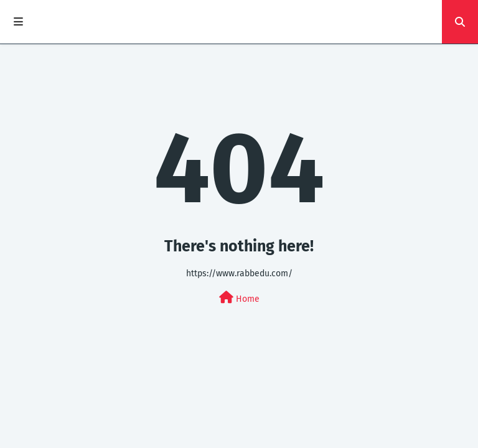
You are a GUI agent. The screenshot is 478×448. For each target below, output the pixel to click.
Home (239, 298)
